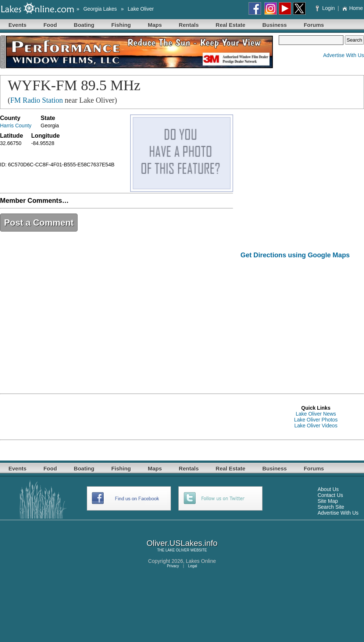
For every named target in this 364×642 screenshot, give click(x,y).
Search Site (331, 507)
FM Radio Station (37, 100)
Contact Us (330, 495)
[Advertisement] (302, 321)
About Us (328, 489)
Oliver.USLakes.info (182, 543)
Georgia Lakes (100, 9)
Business (274, 25)
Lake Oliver (141, 9)
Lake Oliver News (316, 414)
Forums (314, 25)
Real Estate (231, 25)
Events (17, 25)
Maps (155, 25)
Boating (84, 25)
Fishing (121, 25)
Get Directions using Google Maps (295, 255)
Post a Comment (39, 223)
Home (352, 8)
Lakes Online (201, 561)
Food (50, 25)
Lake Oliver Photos (316, 420)
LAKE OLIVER (177, 550)
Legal (193, 566)
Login (326, 8)
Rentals (189, 25)
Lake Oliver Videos (316, 426)
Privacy (173, 566)
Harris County (16, 126)
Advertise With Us (344, 55)
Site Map (328, 501)
